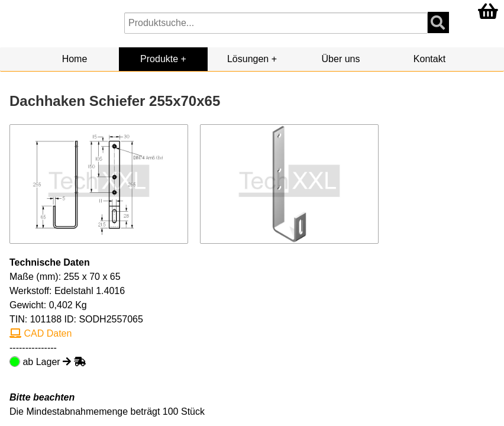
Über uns (341, 59)
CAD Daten (41, 333)
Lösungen (248, 59)
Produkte (159, 59)
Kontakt (429, 59)
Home (75, 59)
